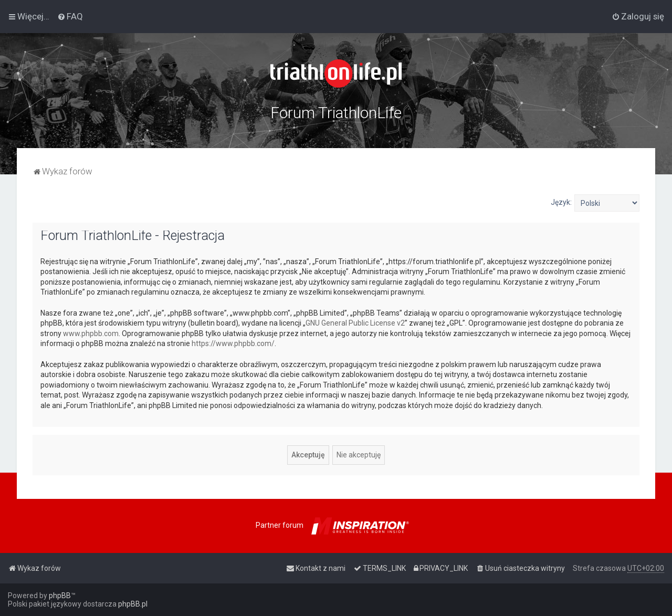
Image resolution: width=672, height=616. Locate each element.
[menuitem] (70, 16)
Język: (561, 202)
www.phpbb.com (91, 333)
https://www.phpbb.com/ (233, 343)
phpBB (60, 596)
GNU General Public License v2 (355, 323)
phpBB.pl (133, 604)
